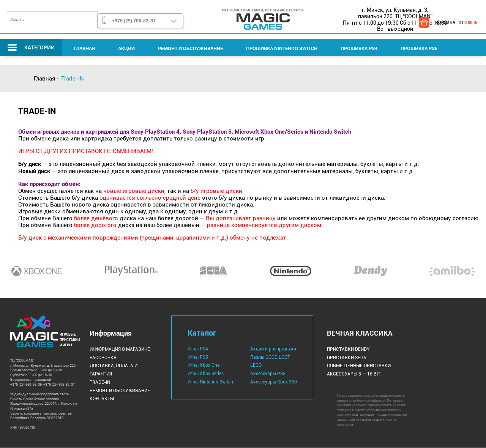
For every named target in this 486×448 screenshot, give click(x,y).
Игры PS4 (198, 349)
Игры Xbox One (204, 366)
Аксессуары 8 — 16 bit (354, 374)
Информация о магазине (120, 350)
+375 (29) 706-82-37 (134, 21)
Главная (84, 48)
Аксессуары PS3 (268, 374)
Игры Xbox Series (206, 374)
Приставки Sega (347, 358)
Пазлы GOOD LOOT (270, 357)
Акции (126, 48)
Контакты (102, 399)
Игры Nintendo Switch (210, 382)
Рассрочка (103, 358)
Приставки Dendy (348, 350)
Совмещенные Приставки (359, 366)
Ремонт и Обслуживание (190, 48)
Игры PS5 (198, 357)
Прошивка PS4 (357, 48)
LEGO (256, 366)
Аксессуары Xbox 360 (274, 382)
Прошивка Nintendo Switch (281, 48)
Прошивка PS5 (417, 48)
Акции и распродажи (273, 349)
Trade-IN (100, 382)
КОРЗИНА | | (457, 22)
